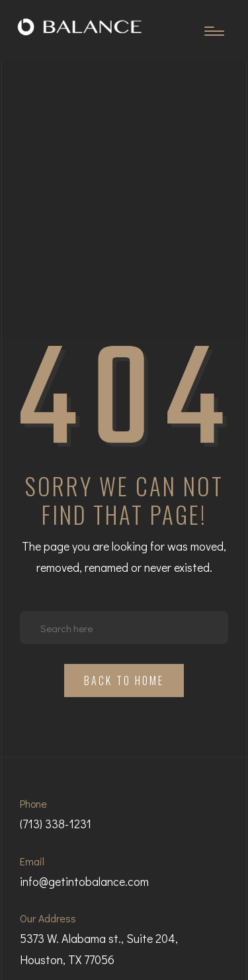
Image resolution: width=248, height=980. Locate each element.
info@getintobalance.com (84, 881)
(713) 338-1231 (56, 824)
